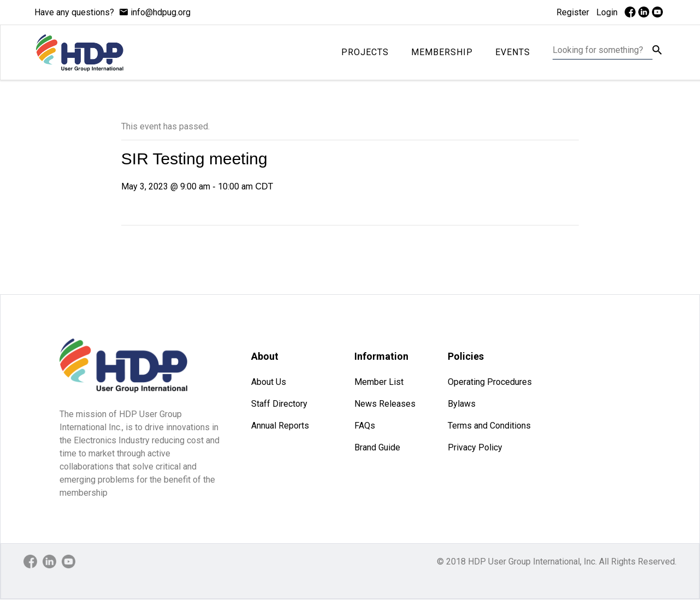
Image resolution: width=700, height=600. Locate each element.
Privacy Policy (475, 447)
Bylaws (462, 404)
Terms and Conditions (489, 426)
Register (573, 12)
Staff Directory (279, 404)
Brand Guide (377, 447)
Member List (379, 382)
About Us (269, 382)
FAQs (365, 426)
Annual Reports (280, 426)
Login (607, 12)
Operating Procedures (490, 382)
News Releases (385, 404)
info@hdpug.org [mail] (161, 12)
